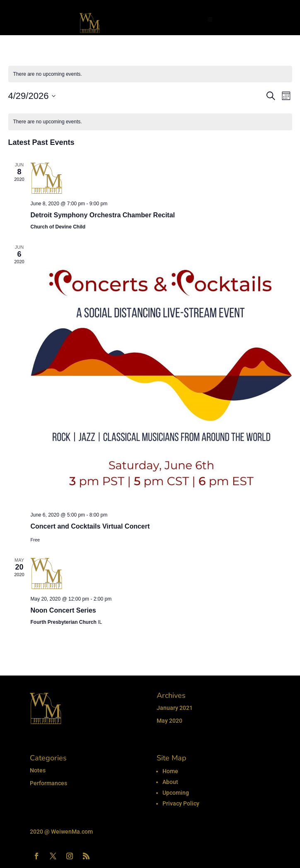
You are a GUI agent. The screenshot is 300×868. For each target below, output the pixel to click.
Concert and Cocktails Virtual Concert (90, 526)
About (170, 782)
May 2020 (169, 721)
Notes (38, 770)
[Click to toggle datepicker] (32, 96)
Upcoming (176, 793)
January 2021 (175, 708)
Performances (48, 783)
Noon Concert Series (63, 610)
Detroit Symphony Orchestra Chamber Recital (103, 215)
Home (170, 771)
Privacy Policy (181, 803)
